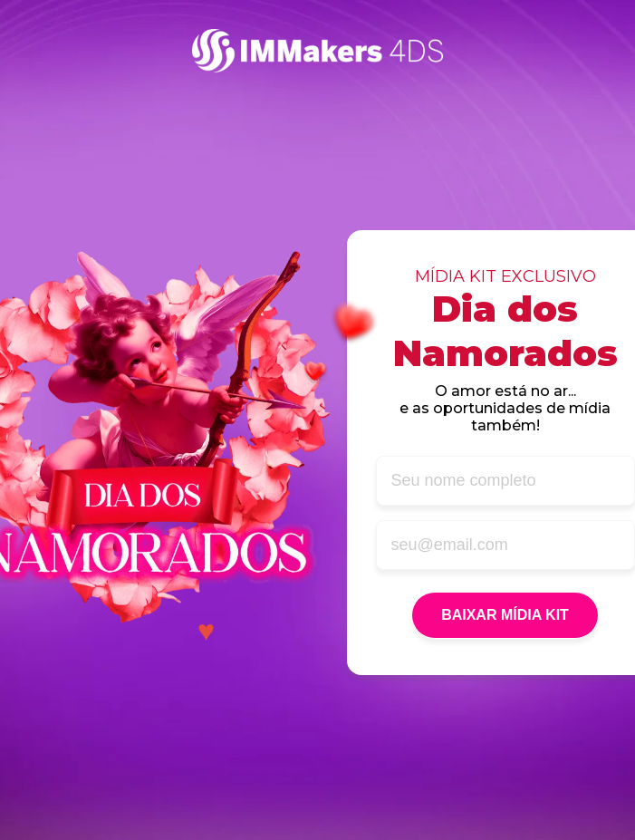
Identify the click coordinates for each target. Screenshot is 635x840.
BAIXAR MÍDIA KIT (505, 615)
